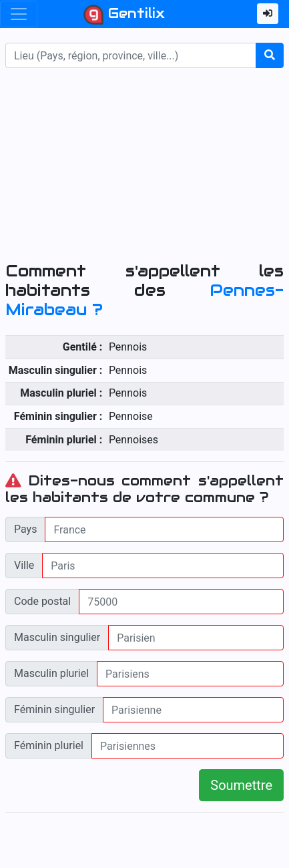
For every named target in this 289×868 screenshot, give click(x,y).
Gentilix (124, 15)
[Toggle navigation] (19, 14)
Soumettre (241, 785)
